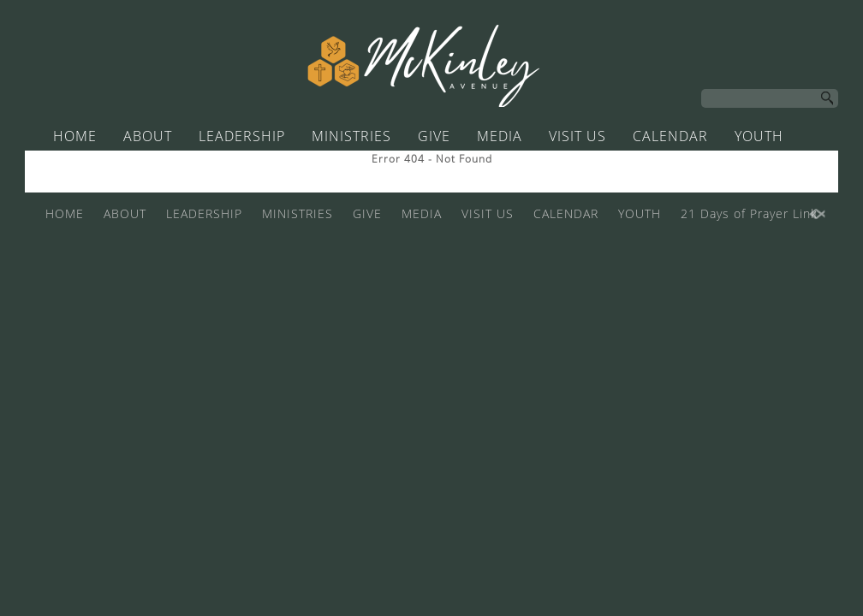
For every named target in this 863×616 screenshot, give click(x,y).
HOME (75, 136)
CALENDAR (670, 136)
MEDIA (500, 136)
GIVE (434, 136)
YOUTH (759, 136)
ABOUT (148, 136)
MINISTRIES (351, 136)
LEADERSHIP (242, 136)
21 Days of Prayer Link (418, 169)
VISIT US (577, 136)
